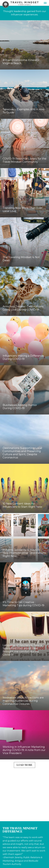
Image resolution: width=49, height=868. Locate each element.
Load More (24, 765)
